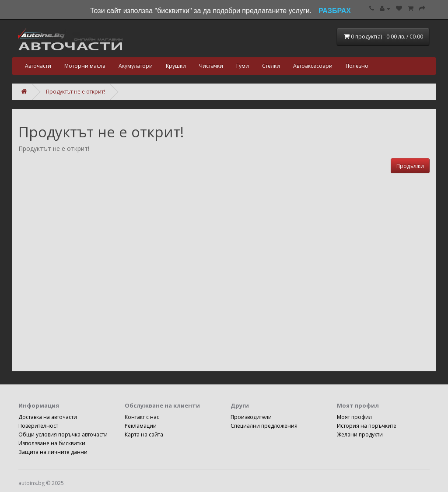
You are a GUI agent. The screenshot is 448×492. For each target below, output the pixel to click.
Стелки (271, 66)
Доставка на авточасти (48, 417)
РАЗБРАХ (335, 11)
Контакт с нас (142, 417)
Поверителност (38, 426)
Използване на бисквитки (52, 443)
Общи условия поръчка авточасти (63, 434)
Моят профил (354, 417)
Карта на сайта (144, 434)
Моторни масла (85, 66)
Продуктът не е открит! (75, 92)
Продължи (410, 166)
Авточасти (38, 66)
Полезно (357, 66)
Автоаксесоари (313, 66)
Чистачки (211, 66)
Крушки (176, 66)
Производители (251, 417)
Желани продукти (360, 434)
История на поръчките (367, 426)
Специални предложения (264, 426)
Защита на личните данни (53, 452)
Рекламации (141, 426)
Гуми (243, 66)
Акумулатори (136, 66)
